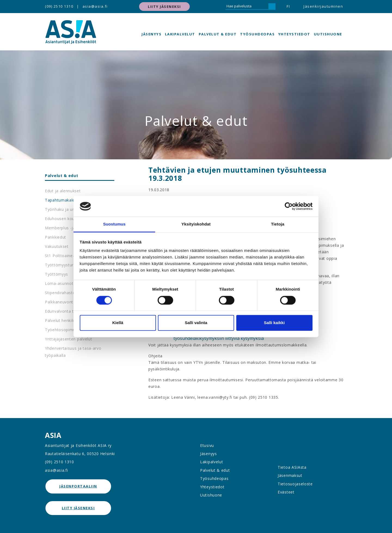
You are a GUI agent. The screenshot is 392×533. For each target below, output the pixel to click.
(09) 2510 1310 (59, 6)
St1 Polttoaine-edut (64, 256)
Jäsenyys (151, 34)
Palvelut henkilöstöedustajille (73, 320)
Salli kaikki (274, 323)
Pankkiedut (56, 237)
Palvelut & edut (218, 34)
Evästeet (286, 492)
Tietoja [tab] (278, 224)
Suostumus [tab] (114, 224)
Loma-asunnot (59, 283)
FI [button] (288, 6)
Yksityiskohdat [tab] (196, 224)
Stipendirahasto (60, 293)
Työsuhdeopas (257, 34)
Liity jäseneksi (164, 7)
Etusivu (207, 445)
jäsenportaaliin (78, 486)
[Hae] (272, 7)
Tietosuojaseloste (295, 484)
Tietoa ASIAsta (292, 467)
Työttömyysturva (62, 265)
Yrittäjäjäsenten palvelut (69, 339)
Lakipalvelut (180, 34)
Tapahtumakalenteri (64, 200)
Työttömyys (56, 274)
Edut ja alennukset (63, 191)
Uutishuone (328, 34)
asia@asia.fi (95, 6)
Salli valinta (196, 323)
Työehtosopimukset (64, 330)
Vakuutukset (57, 246)
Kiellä (118, 323)
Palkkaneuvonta (60, 302)
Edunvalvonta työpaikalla (69, 311)
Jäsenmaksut (290, 475)
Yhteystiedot (294, 34)
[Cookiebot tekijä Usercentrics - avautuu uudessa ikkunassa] (289, 206)
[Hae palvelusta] (247, 7)
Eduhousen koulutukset (68, 219)
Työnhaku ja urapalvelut (68, 209)
